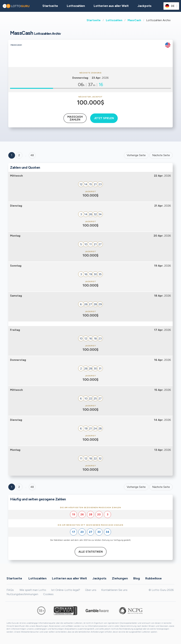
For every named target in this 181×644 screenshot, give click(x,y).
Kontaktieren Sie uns (114, 590)
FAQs (10, 590)
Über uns (91, 590)
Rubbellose (154, 578)
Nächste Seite (161, 155)
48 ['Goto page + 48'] (32, 155)
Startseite (94, 20)
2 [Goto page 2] (19, 155)
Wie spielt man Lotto (33, 590)
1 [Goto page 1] (12, 155)
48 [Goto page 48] (32, 487)
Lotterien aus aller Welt (111, 6)
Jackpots (144, 6)
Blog (137, 578)
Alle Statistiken (91, 552)
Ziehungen (120, 578)
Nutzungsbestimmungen (22, 594)
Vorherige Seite (136, 155)
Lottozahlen (114, 20)
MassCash (134, 20)
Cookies (48, 594)
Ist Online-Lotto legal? (66, 590)
